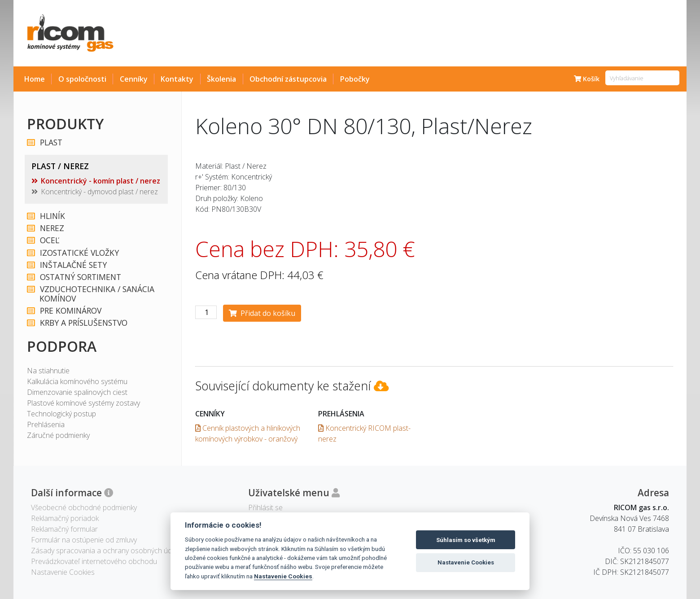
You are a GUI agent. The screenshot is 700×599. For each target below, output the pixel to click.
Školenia (221, 79)
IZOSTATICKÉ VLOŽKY (79, 253)
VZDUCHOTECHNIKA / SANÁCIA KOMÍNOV (97, 294)
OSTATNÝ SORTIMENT (80, 277)
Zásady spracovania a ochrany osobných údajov (108, 551)
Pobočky (355, 79)
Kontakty (177, 79)
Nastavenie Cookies (283, 576)
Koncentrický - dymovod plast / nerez (99, 192)
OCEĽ (49, 240)
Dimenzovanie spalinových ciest (77, 392)
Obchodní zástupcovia (288, 79)
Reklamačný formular (64, 529)
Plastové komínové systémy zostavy (83, 403)
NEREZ (52, 228)
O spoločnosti (82, 79)
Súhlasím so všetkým (466, 540)
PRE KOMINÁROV (70, 311)
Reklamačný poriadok (65, 518)
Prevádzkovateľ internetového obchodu (94, 561)
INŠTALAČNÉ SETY (73, 265)
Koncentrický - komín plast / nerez (101, 181)
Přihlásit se (265, 507)
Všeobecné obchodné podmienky (84, 507)
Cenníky (134, 79)
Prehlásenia (46, 424)
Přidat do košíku (262, 313)
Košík (587, 79)
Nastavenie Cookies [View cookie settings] (63, 572)
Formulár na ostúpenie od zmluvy (84, 540)
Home (35, 79)
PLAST (51, 142)
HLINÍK (52, 216)
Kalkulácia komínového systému (77, 381)
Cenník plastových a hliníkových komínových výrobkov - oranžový (248, 433)
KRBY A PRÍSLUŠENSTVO (83, 323)
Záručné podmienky (58, 435)
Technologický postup (61, 414)
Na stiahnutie (48, 371)
